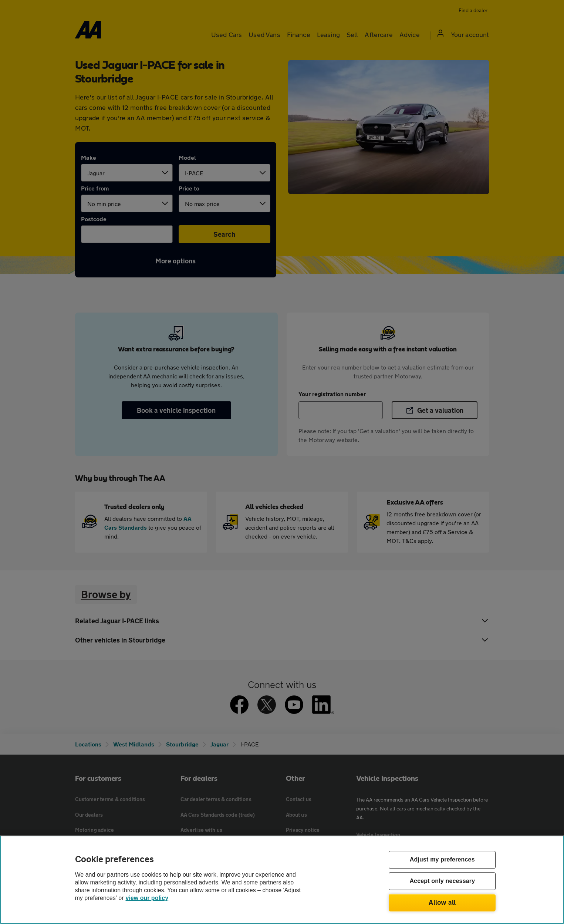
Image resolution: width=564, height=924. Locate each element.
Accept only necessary (442, 881)
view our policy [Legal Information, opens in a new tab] (147, 898)
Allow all (442, 902)
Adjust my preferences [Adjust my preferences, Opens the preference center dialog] (442, 860)
